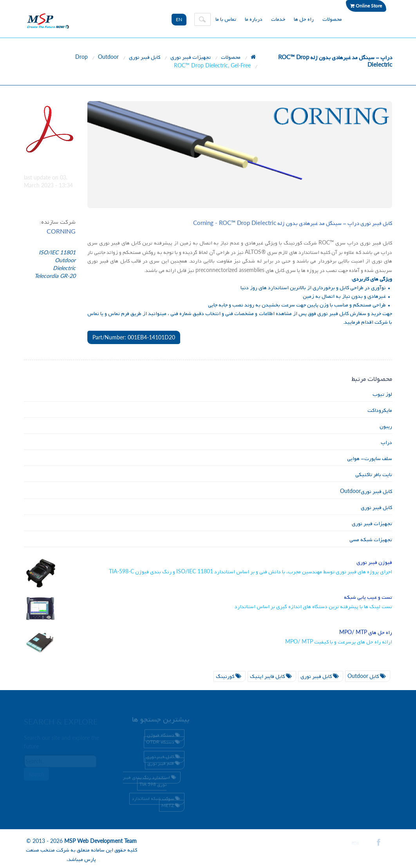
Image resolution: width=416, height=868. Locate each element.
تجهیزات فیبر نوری (191, 57)
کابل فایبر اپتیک (272, 677)
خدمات (278, 19)
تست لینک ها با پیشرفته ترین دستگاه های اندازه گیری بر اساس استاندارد (313, 607)
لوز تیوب (382, 394)
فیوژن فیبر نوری (374, 563)
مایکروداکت (380, 410)
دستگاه (164, 744)
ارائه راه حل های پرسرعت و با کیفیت (339, 642)
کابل (368, 677)
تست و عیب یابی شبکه (368, 597)
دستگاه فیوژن (165, 737)
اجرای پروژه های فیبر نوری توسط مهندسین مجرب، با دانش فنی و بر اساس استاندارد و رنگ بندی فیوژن (251, 572)
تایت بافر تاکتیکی (374, 475)
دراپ (386, 443)
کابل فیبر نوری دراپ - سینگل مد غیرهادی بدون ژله (293, 224)
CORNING (61, 231)
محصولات (332, 19)
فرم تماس (119, 314)
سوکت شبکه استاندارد (157, 800)
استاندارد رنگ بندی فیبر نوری (151, 782)
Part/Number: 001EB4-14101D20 (134, 337)
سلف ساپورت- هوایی (370, 459)
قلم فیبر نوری (165, 765)
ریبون (386, 427)
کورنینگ (230, 677)
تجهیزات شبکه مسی (371, 540)
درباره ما (254, 19)
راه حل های (366, 633)
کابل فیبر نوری (145, 57)
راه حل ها (304, 19)
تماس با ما (226, 19)
